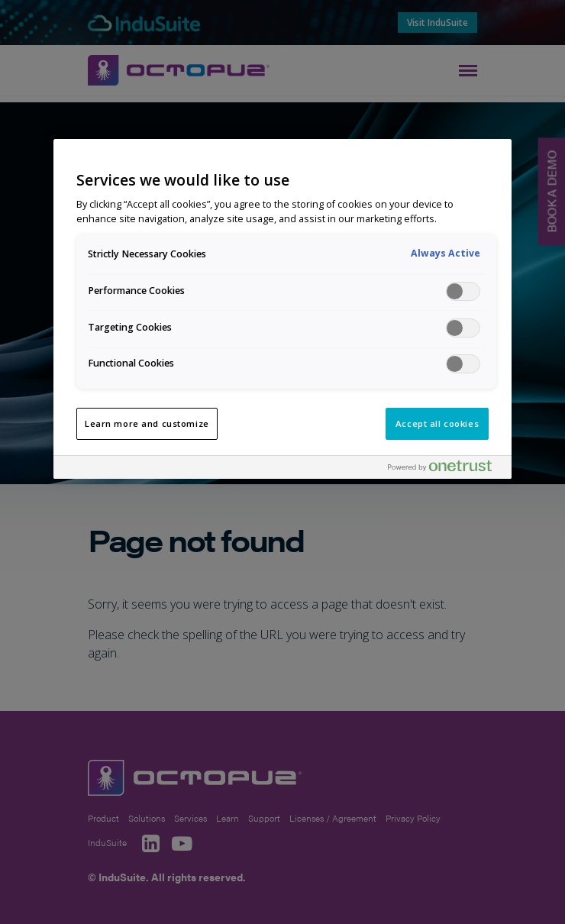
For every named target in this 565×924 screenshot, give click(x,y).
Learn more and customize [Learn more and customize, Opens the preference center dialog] (147, 423)
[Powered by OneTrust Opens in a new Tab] (446, 469)
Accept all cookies (437, 423)
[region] (282, 309)
